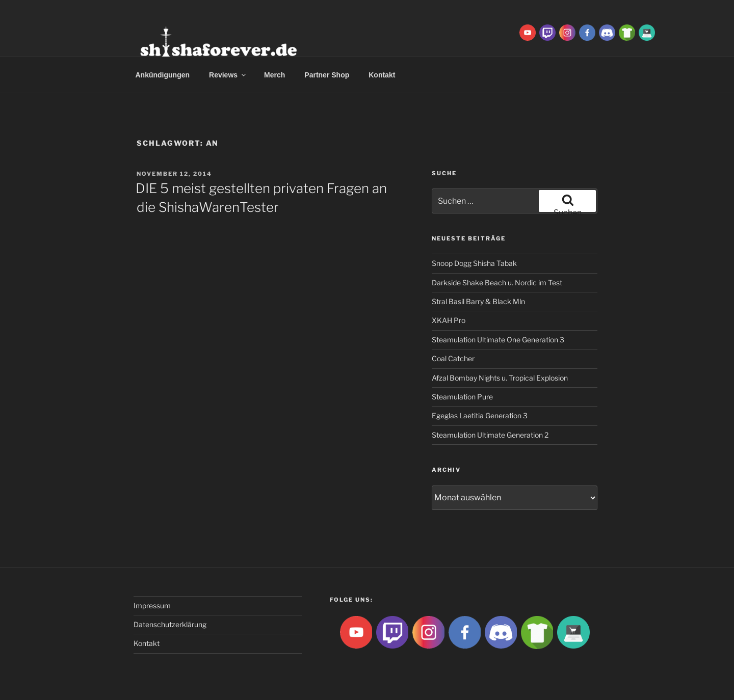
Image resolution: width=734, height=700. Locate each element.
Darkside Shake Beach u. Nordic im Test (497, 282)
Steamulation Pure (462, 397)
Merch (274, 75)
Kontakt (382, 75)
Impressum (152, 605)
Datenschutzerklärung (170, 624)
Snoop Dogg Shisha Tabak (474, 263)
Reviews (228, 75)
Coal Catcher (453, 358)
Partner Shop (327, 75)
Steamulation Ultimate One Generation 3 (498, 340)
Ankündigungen (163, 75)
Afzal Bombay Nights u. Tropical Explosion (500, 378)
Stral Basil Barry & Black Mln (478, 301)
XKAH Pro (449, 320)
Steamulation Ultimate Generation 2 (490, 435)
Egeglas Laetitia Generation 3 (480, 415)
